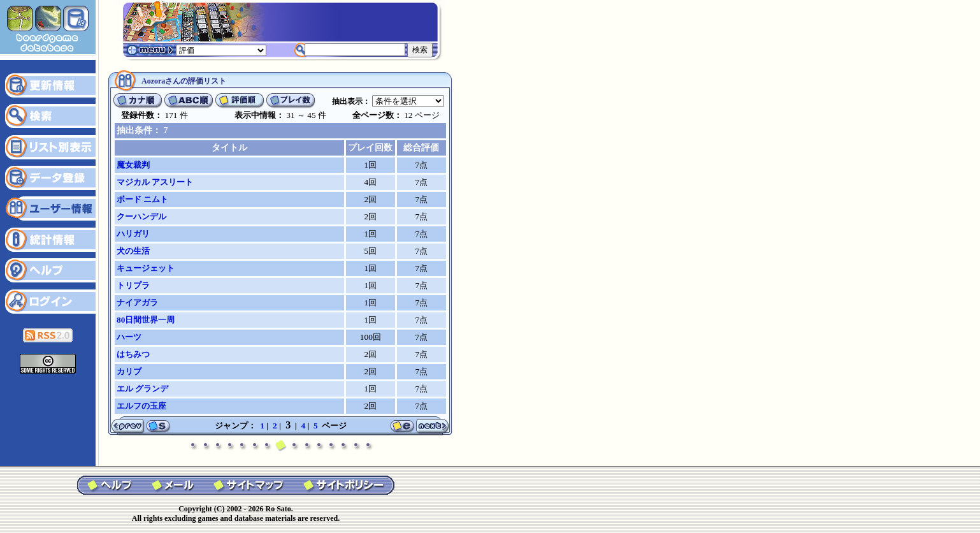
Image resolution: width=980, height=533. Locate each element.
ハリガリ (133, 234)
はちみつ (133, 354)
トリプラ (133, 285)
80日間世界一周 (146, 320)
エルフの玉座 (141, 406)
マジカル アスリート (155, 182)
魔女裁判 (133, 165)
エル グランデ (142, 389)
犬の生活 (133, 251)
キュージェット (146, 268)
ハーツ (129, 337)
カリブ (129, 371)
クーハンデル (141, 216)
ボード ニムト (142, 199)
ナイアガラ (137, 303)
